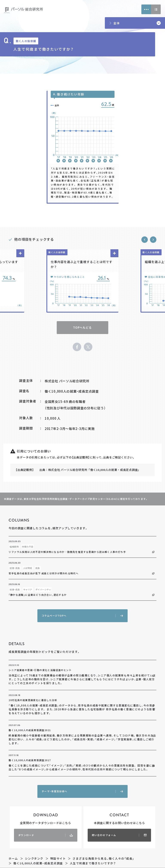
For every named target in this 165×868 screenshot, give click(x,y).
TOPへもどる (82, 327)
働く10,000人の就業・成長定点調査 (38, 863)
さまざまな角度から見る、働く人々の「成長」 (103, 858)
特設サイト (58, 858)
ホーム (13, 858)
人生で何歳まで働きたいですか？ (93, 863)
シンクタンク (34, 858)
